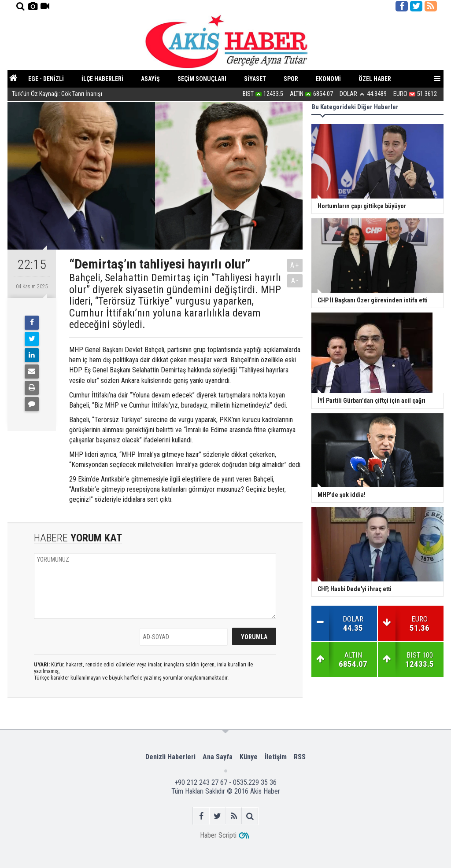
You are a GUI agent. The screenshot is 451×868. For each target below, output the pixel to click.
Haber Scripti (218, 835)
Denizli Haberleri (170, 757)
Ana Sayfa (218, 757)
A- (295, 281)
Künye (249, 757)
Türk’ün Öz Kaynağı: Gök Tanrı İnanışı (57, 94)
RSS (300, 757)
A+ (295, 265)
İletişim (276, 757)
